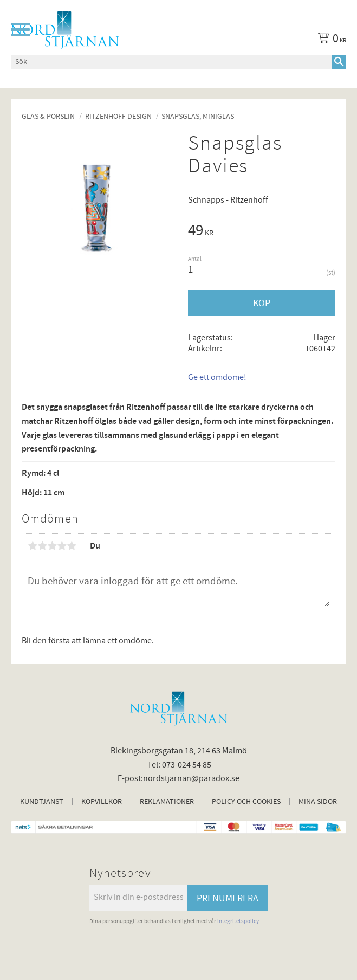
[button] (20, 30)
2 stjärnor (42, 546)
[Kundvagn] (330, 40)
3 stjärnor (52, 546)
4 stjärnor (62, 546)
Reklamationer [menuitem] (167, 802)
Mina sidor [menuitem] (318, 802)
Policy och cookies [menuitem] (246, 802)
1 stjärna (33, 546)
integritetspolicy (238, 921)
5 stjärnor (72, 546)
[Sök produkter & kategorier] (171, 62)
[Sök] (339, 62)
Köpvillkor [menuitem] (102, 802)
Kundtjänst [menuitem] (42, 802)
